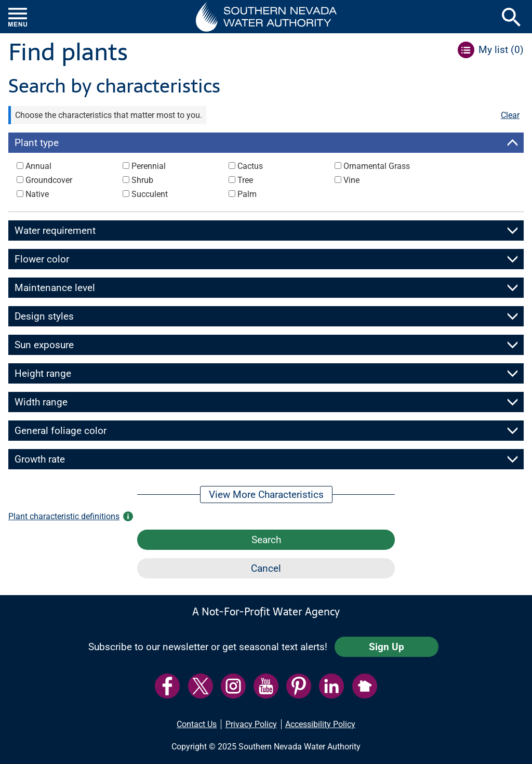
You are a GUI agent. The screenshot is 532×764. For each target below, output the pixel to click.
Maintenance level (55, 288)
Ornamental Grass (377, 166)
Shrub (142, 180)
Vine (351, 180)
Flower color (42, 259)
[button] (266, 17)
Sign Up (387, 647)
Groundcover (49, 180)
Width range (41, 402)
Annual (38, 166)
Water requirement (55, 230)
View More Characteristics (266, 495)
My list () (501, 50)
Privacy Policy (251, 724)
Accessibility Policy (320, 724)
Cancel (266, 568)
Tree (245, 180)
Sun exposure (44, 345)
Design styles (44, 316)
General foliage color (61, 431)
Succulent (150, 194)
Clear (510, 115)
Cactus (250, 166)
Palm (247, 194)
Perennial (149, 166)
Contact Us (197, 724)
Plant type (37, 143)
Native (37, 194)
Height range (43, 373)
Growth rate (40, 459)
